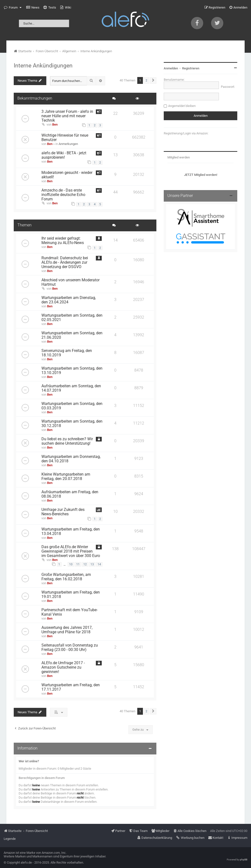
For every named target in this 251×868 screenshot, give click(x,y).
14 (99, 564)
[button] (153, 80)
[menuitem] (33, 8)
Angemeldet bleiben (182, 106)
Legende (10, 839)
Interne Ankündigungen (43, 65)
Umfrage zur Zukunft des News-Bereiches (63, 512)
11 (78, 564)
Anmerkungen (68, 144)
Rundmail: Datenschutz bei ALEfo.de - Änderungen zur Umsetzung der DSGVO (65, 262)
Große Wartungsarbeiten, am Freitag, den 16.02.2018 (66, 577)
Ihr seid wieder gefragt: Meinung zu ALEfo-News (63, 241)
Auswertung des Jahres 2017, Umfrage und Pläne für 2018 (67, 630)
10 (71, 564)
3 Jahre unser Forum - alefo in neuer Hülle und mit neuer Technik (67, 116)
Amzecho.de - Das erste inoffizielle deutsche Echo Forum (63, 195)
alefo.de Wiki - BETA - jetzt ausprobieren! (64, 155)
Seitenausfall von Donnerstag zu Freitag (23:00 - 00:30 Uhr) (70, 648)
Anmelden (171, 68)
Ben (55, 124)
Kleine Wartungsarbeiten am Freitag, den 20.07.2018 (66, 477)
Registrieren (191, 68)
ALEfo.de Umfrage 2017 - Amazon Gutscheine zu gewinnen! (63, 667)
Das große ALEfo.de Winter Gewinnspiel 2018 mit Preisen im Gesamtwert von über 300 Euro (71, 551)
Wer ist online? (29, 761)
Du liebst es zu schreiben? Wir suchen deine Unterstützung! (67, 441)
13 (92, 564)
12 (85, 564)
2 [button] (146, 80)
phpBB (244, 860)
